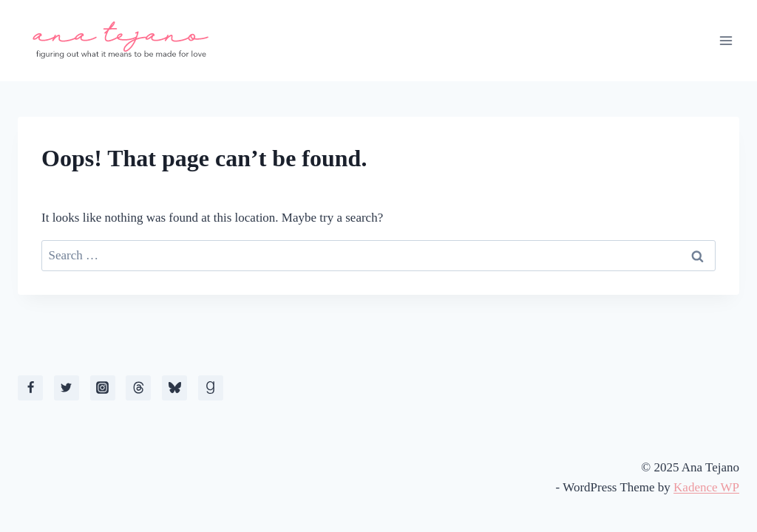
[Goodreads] (211, 388)
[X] (67, 388)
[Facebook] (30, 388)
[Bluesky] (174, 388)
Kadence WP (706, 487)
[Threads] (138, 388)
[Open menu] (726, 40)
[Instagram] (103, 388)
